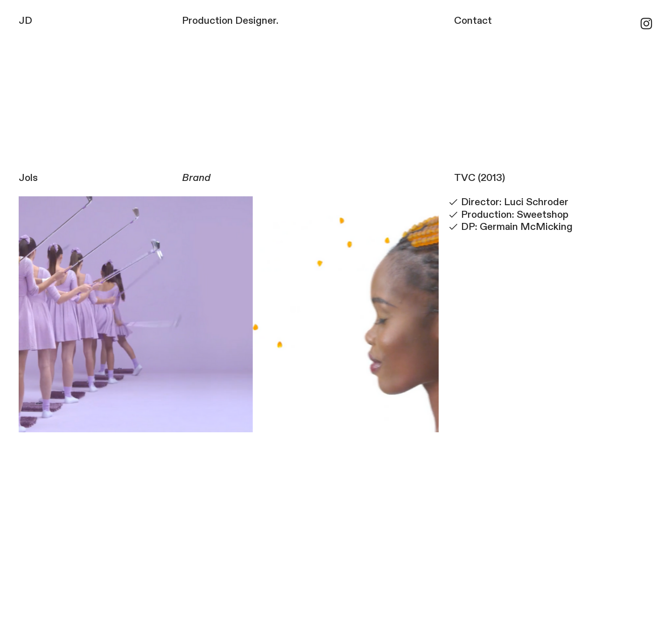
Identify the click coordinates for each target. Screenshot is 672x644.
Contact (473, 21)
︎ (646, 24)
